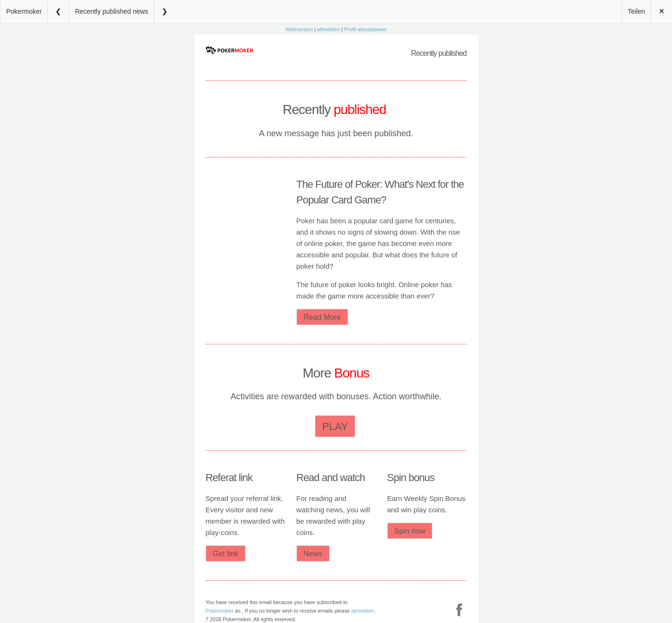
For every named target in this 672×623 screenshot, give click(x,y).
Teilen (636, 11)
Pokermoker (24, 11)
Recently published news (111, 11)
